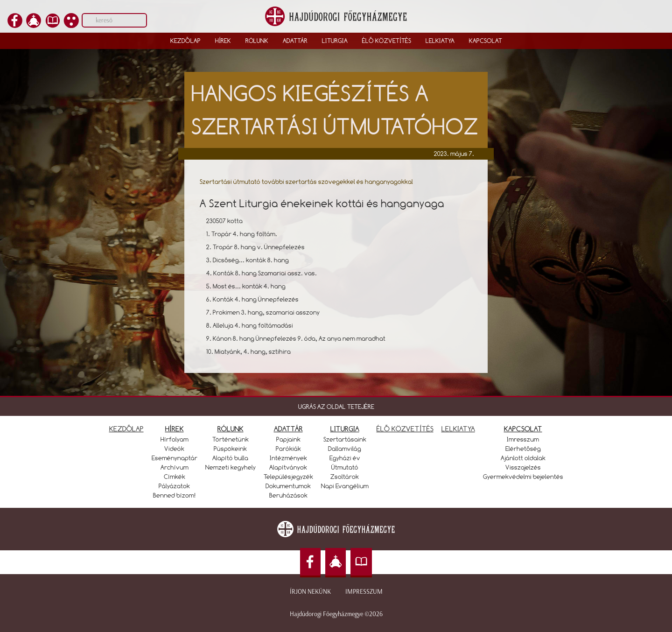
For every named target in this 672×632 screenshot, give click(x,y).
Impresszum (364, 592)
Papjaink (288, 439)
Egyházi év (345, 458)
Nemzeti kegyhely (231, 467)
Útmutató (345, 467)
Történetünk (231, 439)
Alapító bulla (230, 458)
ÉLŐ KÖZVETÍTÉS (405, 429)
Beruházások (288, 495)
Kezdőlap (185, 41)
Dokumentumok (288, 486)
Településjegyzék (288, 477)
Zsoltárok (345, 477)
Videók (174, 449)
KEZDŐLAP (126, 429)
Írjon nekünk (310, 592)
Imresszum (523, 439)
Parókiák (288, 449)
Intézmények (288, 458)
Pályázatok (174, 486)
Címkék (175, 477)
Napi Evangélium (345, 486)
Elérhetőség (523, 449)
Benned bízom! (175, 495)
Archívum (175, 467)
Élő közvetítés (387, 41)
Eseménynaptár (175, 458)
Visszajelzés (523, 467)
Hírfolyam (175, 439)
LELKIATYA (458, 429)
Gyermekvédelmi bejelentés (523, 477)
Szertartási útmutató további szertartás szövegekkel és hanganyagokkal (306, 182)
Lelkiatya (440, 41)
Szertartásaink (345, 439)
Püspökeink (230, 449)
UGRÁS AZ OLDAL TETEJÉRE (336, 407)
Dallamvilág (345, 449)
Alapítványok (288, 467)
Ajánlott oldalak (523, 458)
